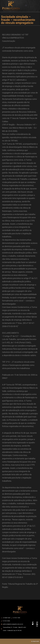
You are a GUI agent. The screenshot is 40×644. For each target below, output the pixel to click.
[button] (26, 5)
